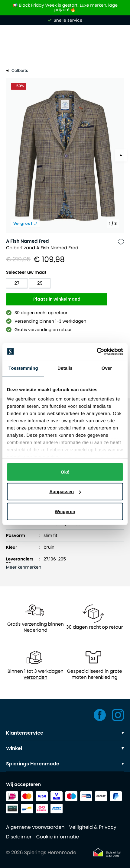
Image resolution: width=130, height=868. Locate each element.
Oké (65, 472)
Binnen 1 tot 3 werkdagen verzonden (36, 675)
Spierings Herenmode (65, 764)
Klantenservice (65, 733)
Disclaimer (19, 837)
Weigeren (65, 511)
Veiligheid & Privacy (93, 827)
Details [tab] (65, 368)
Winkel (65, 748)
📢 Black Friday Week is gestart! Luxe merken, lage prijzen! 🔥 (65, 8)
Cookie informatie (57, 837)
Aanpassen (65, 491)
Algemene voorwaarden (35, 827)
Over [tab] (107, 368)
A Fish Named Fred (27, 241)
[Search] (65, 53)
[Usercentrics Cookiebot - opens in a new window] (97, 352)
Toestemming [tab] (23, 368)
